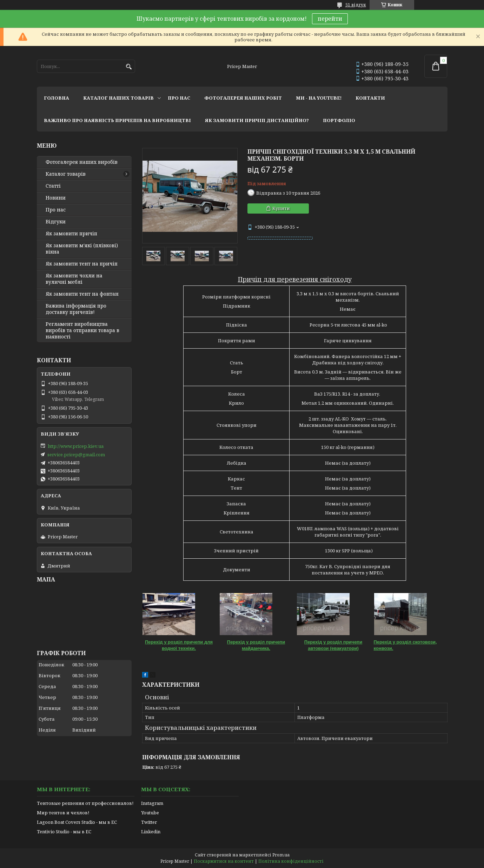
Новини (56, 198)
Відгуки (56, 222)
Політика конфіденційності (291, 861)
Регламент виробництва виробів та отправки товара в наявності (82, 330)
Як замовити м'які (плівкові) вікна (82, 249)
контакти (370, 98)
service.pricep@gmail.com (76, 455)
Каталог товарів (66, 174)
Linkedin (151, 832)
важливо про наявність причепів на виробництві (117, 120)
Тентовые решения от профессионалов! (85, 803)
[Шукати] (129, 67)
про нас (179, 98)
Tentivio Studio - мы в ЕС (64, 832)
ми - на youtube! (319, 98)
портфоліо (339, 120)
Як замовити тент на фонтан (82, 294)
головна (57, 98)
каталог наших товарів (118, 98)
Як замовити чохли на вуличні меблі (74, 279)
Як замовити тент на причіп (82, 264)
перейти (330, 19)
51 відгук (356, 5)
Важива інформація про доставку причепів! (76, 309)
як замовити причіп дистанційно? (257, 120)
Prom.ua (281, 855)
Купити (281, 208)
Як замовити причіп (71, 234)
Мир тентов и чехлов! (63, 813)
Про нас (56, 210)
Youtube (150, 813)
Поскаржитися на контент (224, 861)
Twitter (149, 822)
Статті (53, 186)
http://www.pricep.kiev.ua (76, 446)
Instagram (152, 803)
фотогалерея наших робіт (243, 98)
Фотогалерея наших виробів (82, 162)
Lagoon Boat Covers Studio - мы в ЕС (77, 822)
